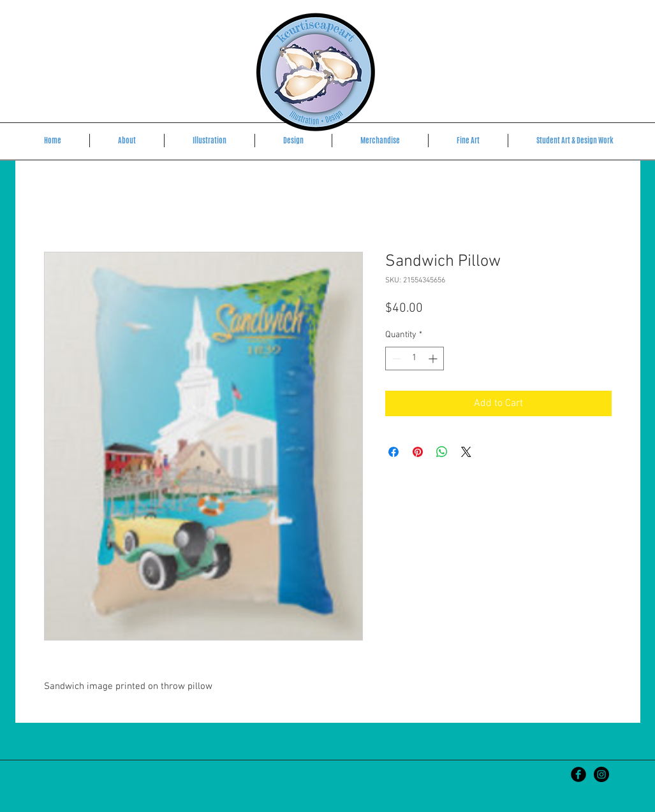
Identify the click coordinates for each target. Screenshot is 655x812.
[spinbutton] (415, 359)
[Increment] (434, 359)
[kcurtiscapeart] (601, 774)
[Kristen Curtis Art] (578, 774)
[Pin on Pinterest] (418, 452)
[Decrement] (395, 359)
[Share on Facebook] (394, 452)
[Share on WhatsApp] (442, 452)
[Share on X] (466, 452)
